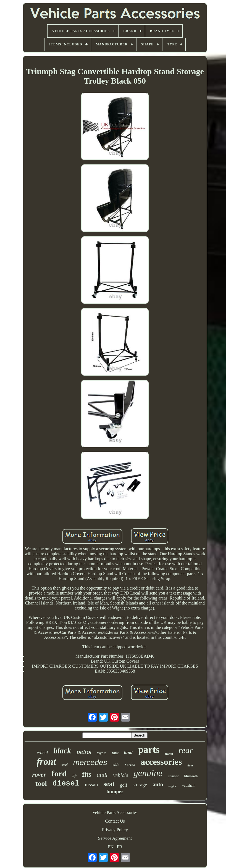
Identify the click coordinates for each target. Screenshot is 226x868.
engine (173, 786)
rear (186, 750)
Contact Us (115, 821)
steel (65, 765)
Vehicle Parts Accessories (115, 813)
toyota (102, 753)
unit (115, 753)
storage (140, 785)
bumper (115, 792)
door (190, 765)
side (116, 764)
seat (109, 784)
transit (169, 754)
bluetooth (191, 776)
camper (173, 776)
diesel (66, 784)
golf (123, 785)
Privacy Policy (115, 830)
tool (41, 783)
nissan (91, 785)
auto (158, 784)
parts (149, 750)
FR (120, 847)
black (62, 751)
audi (102, 775)
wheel (43, 752)
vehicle (120, 775)
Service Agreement (115, 838)
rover (39, 775)
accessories (161, 762)
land (128, 752)
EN (111, 847)
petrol (84, 752)
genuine (148, 773)
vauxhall (188, 785)
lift (74, 776)
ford (59, 773)
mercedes (90, 762)
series (130, 764)
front (46, 762)
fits (87, 774)
